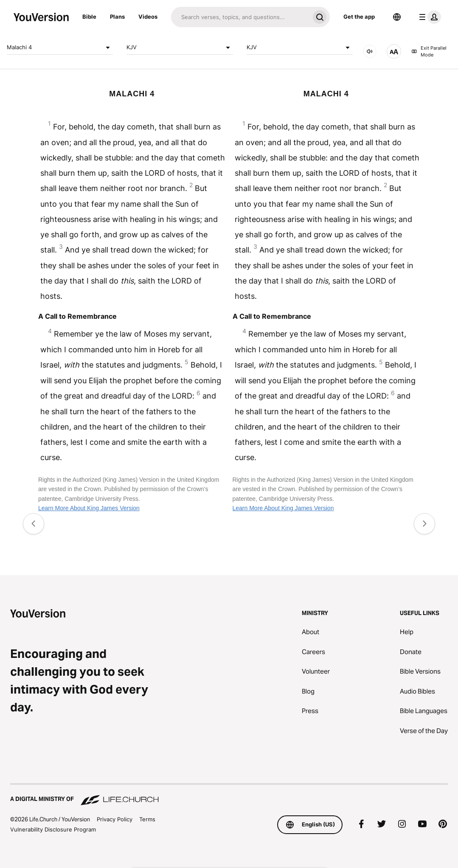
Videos (148, 17)
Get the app (359, 17)
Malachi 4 (60, 48)
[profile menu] (428, 17)
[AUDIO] (370, 51)
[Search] (240, 17)
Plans (117, 17)
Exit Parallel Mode (429, 52)
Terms (147, 819)
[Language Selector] (397, 17)
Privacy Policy (115, 819)
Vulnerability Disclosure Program (53, 829)
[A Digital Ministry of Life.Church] (229, 795)
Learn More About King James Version (89, 508)
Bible (89, 17)
